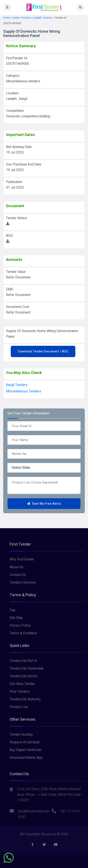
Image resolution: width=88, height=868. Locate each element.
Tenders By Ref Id (23, 661)
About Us (16, 567)
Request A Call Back (25, 742)
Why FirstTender (22, 559)
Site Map (16, 618)
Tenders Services (23, 583)
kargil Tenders (17, 385)
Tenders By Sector (24, 676)
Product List (19, 707)
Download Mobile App (26, 758)
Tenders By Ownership (27, 668)
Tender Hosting (21, 735)
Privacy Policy (20, 625)
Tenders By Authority (25, 699)
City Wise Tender (22, 684)
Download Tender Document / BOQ (43, 351)
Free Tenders (20, 692)
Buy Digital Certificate (25, 750)
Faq (12, 610)
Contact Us (18, 575)
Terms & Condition (23, 633)
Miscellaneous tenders (24, 391)
